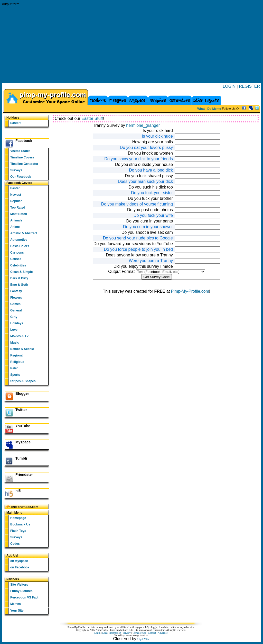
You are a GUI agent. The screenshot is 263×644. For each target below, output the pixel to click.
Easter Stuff (92, 118)
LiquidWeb (143, 639)
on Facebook (20, 567)
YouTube (23, 426)
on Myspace (19, 561)
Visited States (20, 151)
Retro (14, 368)
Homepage (18, 518)
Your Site (17, 611)
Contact (152, 633)
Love (14, 330)
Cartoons (17, 253)
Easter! (16, 123)
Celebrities (18, 265)
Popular (16, 201)
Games (15, 304)
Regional (17, 355)
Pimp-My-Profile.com (190, 291)
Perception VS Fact (24, 597)
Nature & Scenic (22, 349)
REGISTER (249, 86)
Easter (15, 188)
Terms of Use (139, 633)
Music (15, 343)
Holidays (17, 323)
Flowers (16, 298)
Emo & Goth (19, 285)
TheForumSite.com (22, 507)
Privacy (127, 633)
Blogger (22, 393)
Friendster (24, 475)
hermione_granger (143, 125)
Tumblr (21, 458)
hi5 (18, 491)
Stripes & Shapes (23, 381)
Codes (15, 544)
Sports (15, 375)
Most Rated (19, 214)
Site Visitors (19, 585)
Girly (14, 317)
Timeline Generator (24, 164)
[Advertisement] (131, 44)
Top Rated (18, 208)
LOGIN (229, 86)
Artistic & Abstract (24, 233)
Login (97, 633)
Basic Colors (20, 246)
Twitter (21, 410)
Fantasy (16, 291)
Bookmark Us (20, 524)
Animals (16, 220)
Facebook (24, 141)
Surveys (16, 170)
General (16, 310)
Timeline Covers (22, 157)
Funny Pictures (21, 591)
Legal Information (112, 633)
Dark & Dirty (19, 278)
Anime (15, 227)
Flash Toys (18, 531)
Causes (16, 259)
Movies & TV (19, 336)
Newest (16, 195)
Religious (17, 362)
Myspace (23, 442)
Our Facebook (21, 177)
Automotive (19, 240)
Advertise (163, 633)
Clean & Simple (21, 272)
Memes (16, 604)
